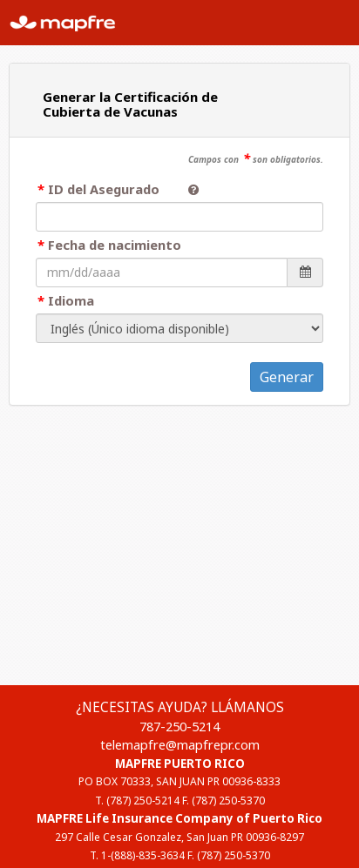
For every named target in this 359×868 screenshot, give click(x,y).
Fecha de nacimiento (115, 245)
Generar (287, 377)
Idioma (71, 300)
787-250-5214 (179, 726)
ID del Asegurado (111, 189)
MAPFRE (70, 22)
